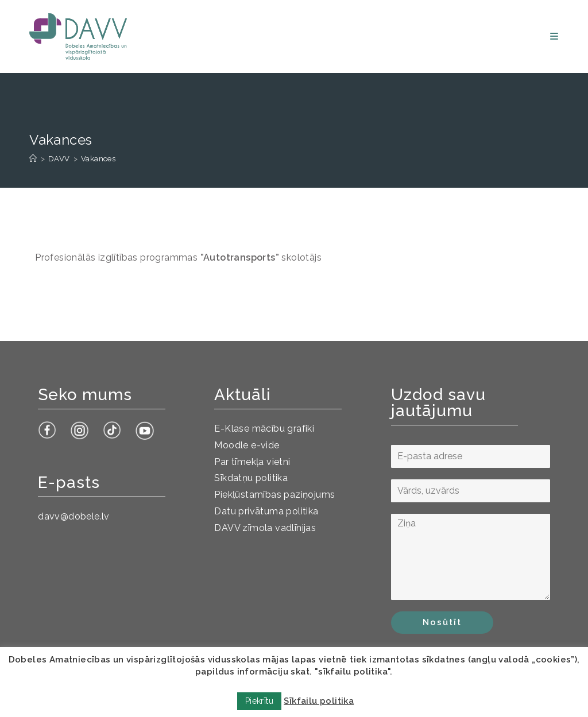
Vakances (98, 159)
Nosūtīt (442, 622)
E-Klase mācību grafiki (264, 429)
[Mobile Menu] (554, 36)
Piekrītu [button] (259, 701)
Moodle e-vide (247, 445)
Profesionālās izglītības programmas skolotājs (178, 257)
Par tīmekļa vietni (252, 462)
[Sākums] (33, 159)
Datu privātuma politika (266, 511)
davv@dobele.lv (74, 516)
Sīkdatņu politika (251, 478)
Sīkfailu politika (319, 701)
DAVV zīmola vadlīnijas (265, 528)
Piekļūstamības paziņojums (274, 495)
